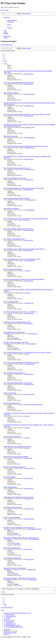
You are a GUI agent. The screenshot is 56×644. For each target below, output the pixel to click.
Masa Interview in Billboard (11, 208)
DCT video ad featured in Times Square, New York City (19, 229)
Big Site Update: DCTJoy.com (12, 403)
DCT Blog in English (9, 477)
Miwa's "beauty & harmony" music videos (15, 178)
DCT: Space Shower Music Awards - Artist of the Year (18, 383)
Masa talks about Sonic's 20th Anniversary (15, 568)
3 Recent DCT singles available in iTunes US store (17, 322)
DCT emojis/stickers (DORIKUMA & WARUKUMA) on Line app (21, 363)
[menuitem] (12, 20)
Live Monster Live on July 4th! (12, 436)
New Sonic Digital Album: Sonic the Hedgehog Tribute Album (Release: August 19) (26, 146)
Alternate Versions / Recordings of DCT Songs (16, 342)
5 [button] (4, 59)
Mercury (8, 569)
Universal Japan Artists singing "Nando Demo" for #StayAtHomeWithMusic (24, 279)
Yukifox (8, 344)
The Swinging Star (30, 94)
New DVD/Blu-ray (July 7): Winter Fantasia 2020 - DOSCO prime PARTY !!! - (25, 249)
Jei (6, 74)
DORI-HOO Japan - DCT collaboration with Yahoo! (18, 446)
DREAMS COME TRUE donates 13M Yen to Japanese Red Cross (21, 538)
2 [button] (4, 55)
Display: (8, 589)
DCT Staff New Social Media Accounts (14, 239)
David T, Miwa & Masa (10, 393)
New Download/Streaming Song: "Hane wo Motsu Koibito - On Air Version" (24, 188)
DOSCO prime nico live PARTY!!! (13, 269)
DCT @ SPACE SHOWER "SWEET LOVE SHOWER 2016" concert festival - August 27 (28, 352)
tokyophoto (9, 539)
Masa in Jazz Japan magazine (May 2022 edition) (17, 198)
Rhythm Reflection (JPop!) (35, 529)
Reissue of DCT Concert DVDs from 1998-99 (16, 457)
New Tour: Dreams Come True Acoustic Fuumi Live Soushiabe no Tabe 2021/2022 (26, 219)
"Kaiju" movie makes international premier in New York (19, 83)
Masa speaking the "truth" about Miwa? (14, 332)
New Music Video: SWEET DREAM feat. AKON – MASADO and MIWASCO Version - (27, 114)
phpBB (9, 637)
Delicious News (29, 74)
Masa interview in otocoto (11, 136)
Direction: (33, 589)
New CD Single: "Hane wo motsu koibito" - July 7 (17, 168)
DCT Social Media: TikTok (11, 302)
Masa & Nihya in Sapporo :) (11, 93)
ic (6, 549)
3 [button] (4, 57)
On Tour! (27, 220)
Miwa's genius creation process (12, 548)
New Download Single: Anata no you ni (14, 373)
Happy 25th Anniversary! (11, 487)
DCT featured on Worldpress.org (12, 558)
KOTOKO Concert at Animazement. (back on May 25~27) (19, 528)
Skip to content (5, 10)
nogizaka (8, 580)
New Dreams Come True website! (13, 507)
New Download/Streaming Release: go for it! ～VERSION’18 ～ (21, 312)
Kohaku (8, 529)
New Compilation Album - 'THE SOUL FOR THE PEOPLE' (20, 578)
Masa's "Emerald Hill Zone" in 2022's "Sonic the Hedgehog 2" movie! (22, 259)
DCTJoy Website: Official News (34, 405)
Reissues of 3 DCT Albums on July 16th (14, 467)
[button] (5, 61)
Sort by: (20, 589)
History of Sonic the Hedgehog (12, 517)
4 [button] (4, 58)
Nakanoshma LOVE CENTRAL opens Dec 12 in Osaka (19, 497)
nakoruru (8, 334)
